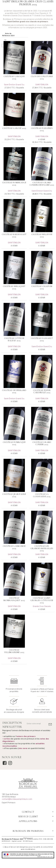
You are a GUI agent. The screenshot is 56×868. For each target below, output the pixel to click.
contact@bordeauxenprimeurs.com (17, 799)
